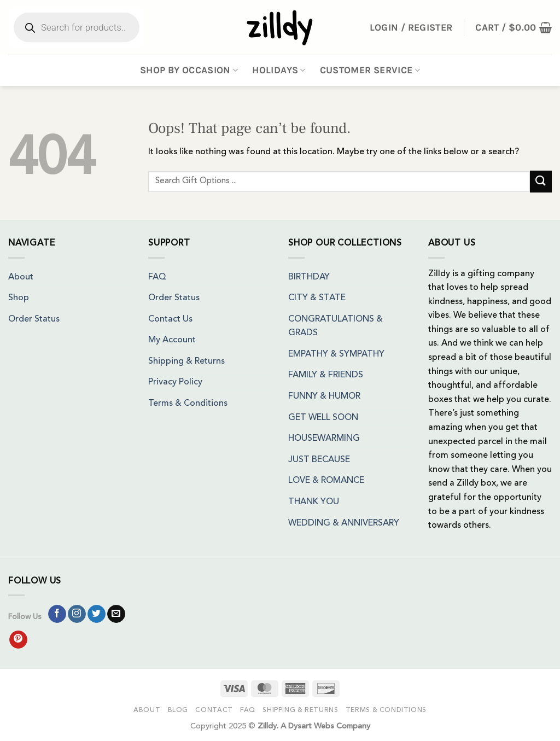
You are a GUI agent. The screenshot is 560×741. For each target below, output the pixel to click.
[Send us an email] (116, 614)
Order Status (34, 319)
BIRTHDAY (309, 277)
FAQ (157, 277)
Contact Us (170, 319)
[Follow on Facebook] (57, 614)
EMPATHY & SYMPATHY (336, 354)
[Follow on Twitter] (97, 614)
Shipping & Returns (186, 361)
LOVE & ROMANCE (326, 481)
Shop (19, 298)
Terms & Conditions (188, 404)
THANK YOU (314, 502)
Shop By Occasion (189, 70)
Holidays (279, 70)
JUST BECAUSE (319, 460)
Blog (178, 710)
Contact (214, 710)
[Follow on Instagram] (77, 614)
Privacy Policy (175, 382)
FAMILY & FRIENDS (326, 375)
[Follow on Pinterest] (18, 640)
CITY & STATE (317, 298)
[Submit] (541, 181)
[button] (514, 27)
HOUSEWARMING (324, 439)
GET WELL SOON (323, 418)
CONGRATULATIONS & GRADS (336, 326)
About (21, 277)
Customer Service (370, 70)
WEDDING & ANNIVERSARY (344, 523)
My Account (172, 340)
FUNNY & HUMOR (324, 396)
